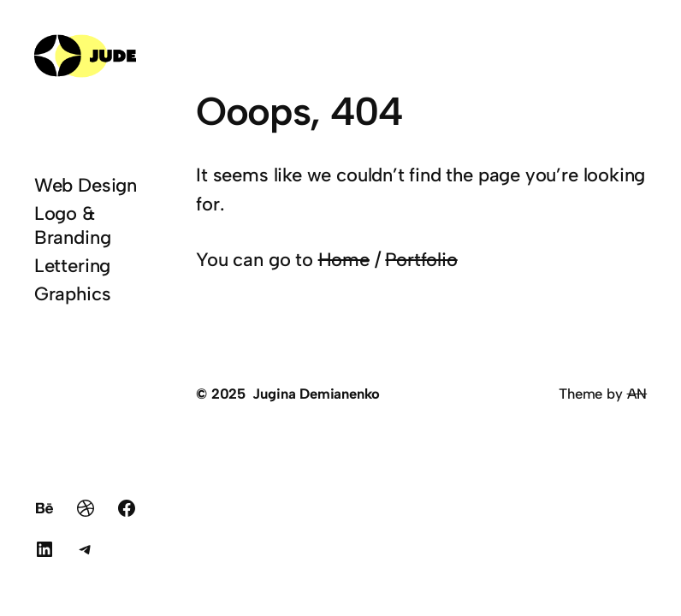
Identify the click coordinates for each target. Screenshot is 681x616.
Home (344, 260)
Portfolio (421, 260)
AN (637, 394)
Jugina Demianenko (316, 394)
